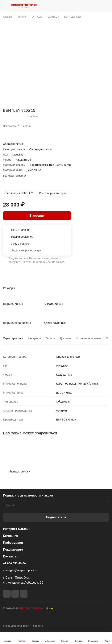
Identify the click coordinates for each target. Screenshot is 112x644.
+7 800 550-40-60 (14, 563)
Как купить (34, 338)
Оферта (38, 626)
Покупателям (13, 550)
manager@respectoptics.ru (20, 570)
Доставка (66, 338)
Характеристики (13, 338)
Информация (13, 543)
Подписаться (56, 517)
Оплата (50, 338)
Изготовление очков (89, 338)
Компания (11, 536)
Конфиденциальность (17, 626)
